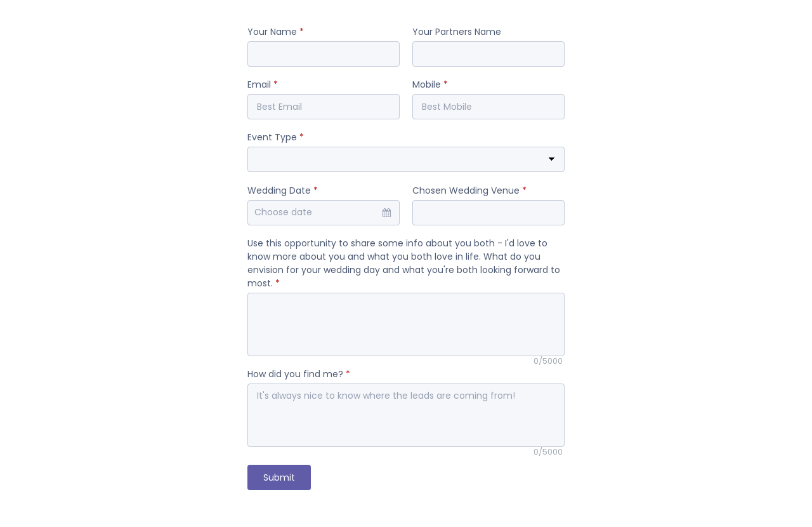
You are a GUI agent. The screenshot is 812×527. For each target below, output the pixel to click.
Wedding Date (283, 190)
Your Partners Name (457, 32)
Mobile (430, 84)
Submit (279, 477)
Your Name (276, 32)
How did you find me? (299, 374)
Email (263, 84)
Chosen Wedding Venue (469, 190)
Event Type (276, 137)
